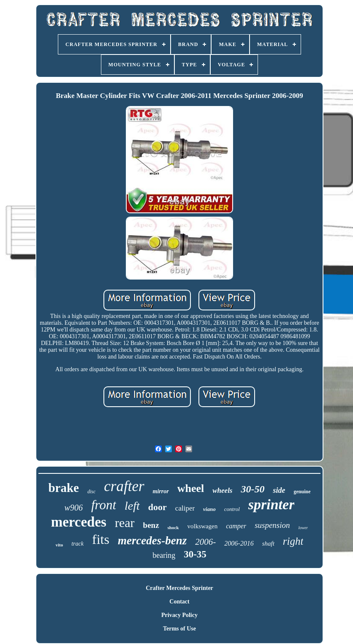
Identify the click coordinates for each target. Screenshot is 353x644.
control (232, 509)
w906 (74, 508)
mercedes (79, 522)
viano (209, 509)
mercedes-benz (152, 541)
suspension (272, 525)
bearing (164, 555)
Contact (179, 602)
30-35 (195, 554)
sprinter (272, 504)
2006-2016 (239, 543)
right (293, 541)
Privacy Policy (179, 615)
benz (151, 525)
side (279, 490)
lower (303, 528)
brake (64, 488)
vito (60, 545)
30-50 (253, 489)
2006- (205, 542)
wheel (191, 488)
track (77, 544)
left (132, 506)
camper (236, 526)
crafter (124, 486)
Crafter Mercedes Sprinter (179, 588)
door (157, 507)
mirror (161, 491)
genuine (302, 492)
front (104, 505)
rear (125, 523)
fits (101, 539)
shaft (268, 543)
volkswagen (203, 526)
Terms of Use (179, 629)
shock (173, 527)
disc (91, 492)
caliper (185, 508)
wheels (222, 490)
